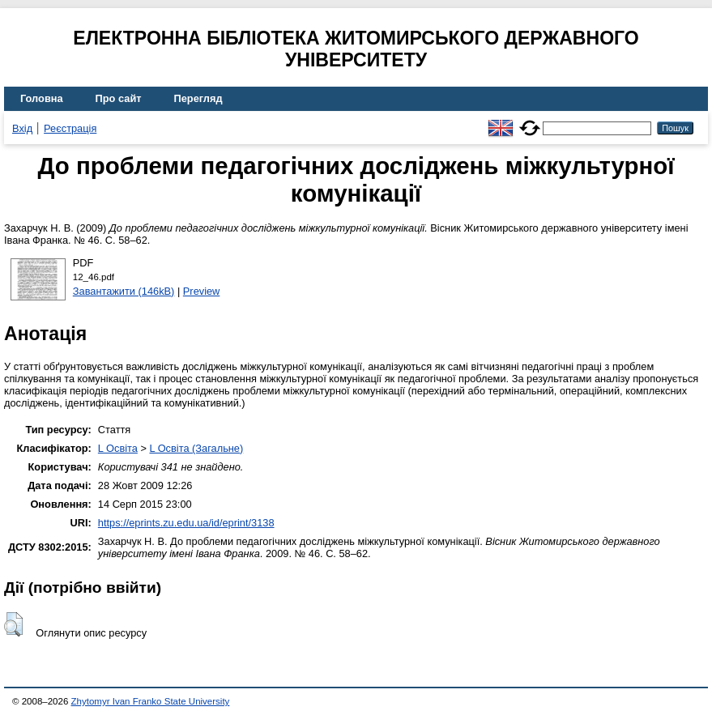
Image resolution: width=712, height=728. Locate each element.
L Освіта (118, 448)
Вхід (22, 128)
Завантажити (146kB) (124, 291)
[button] (13, 624)
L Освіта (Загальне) (196, 448)
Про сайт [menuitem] (119, 98)
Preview (202, 291)
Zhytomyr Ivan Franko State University (151, 701)
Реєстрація (70, 128)
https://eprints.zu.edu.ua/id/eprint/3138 (186, 523)
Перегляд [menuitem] (198, 98)
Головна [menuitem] (42, 98)
